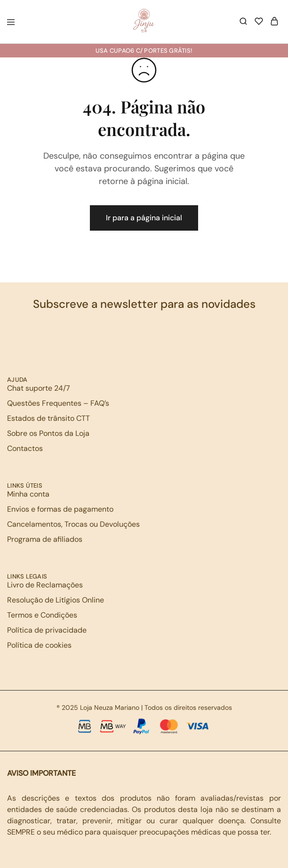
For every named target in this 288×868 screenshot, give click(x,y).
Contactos (25, 448)
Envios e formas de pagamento (60, 509)
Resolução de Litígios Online (56, 600)
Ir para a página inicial (144, 218)
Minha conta (28, 494)
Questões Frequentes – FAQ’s (58, 403)
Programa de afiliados (45, 539)
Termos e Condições (42, 615)
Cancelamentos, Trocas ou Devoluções (73, 524)
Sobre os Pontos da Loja (48, 433)
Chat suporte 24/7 (39, 388)
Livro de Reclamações (45, 585)
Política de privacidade (47, 630)
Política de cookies (39, 645)
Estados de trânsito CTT (48, 418)
